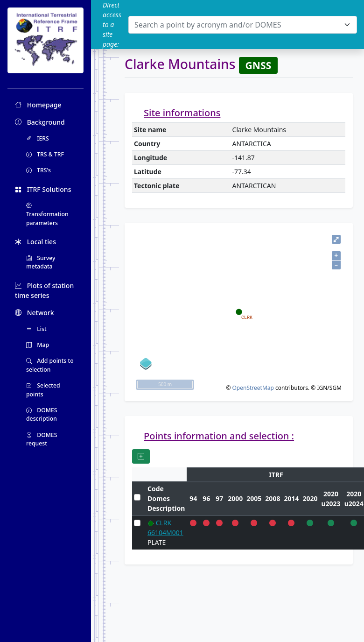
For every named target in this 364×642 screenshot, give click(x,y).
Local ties (35, 242)
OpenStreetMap (253, 388)
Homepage (38, 105)
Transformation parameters (47, 214)
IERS (38, 138)
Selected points (43, 390)
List (36, 329)
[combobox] (243, 25)
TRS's (38, 170)
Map (38, 345)
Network (35, 313)
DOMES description (42, 414)
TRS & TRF (45, 154)
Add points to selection (50, 365)
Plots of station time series (44, 290)
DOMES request (42, 439)
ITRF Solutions (43, 189)
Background (40, 122)
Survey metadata (41, 262)
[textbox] (237, 25)
